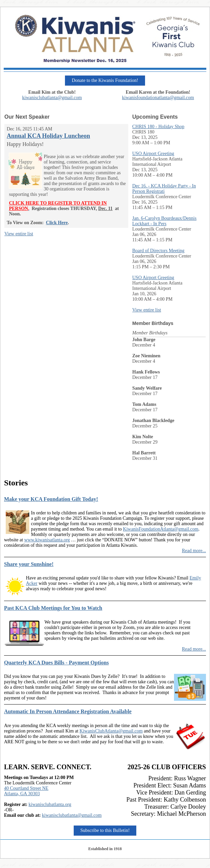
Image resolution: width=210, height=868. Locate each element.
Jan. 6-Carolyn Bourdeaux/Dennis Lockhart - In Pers (164, 221)
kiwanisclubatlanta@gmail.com (52, 98)
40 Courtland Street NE (26, 788)
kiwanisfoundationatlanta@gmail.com (158, 98)
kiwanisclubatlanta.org (50, 804)
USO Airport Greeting (153, 154)
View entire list (19, 234)
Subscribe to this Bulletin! (105, 830)
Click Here (57, 223)
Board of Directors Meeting (158, 251)
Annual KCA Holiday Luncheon (48, 136)
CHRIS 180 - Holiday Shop (158, 127)
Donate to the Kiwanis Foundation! (105, 80)
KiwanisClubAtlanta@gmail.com (111, 731)
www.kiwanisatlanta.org (47, 540)
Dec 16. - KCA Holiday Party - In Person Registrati (164, 189)
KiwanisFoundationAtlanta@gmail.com (161, 529)
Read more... (194, 551)
